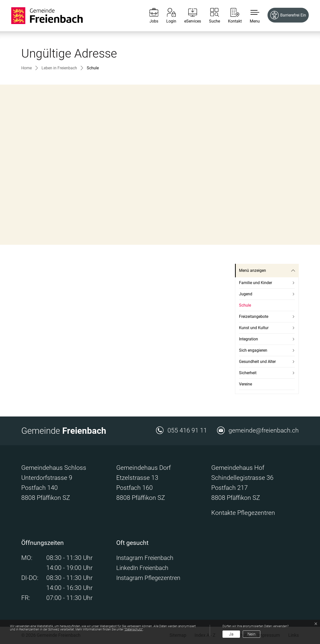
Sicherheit (248, 373)
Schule (251, 307)
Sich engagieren (253, 350)
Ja (231, 634)
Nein (251, 634)
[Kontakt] (231, 16)
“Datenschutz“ (134, 629)
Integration (248, 339)
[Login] (167, 16)
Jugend (246, 294)
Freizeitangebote (254, 316)
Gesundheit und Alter (257, 362)
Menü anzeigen (252, 270)
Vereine (245, 384)
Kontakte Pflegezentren (243, 513)
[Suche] (211, 16)
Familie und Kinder (255, 283)
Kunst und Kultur (254, 328)
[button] (251, 16)
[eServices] (189, 16)
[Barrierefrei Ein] (288, 15)
